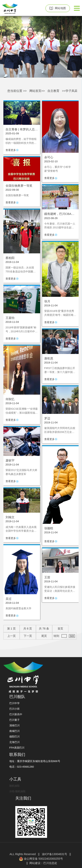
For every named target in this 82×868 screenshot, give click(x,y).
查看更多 (11, 150)
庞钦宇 (10, 460)
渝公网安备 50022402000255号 (41, 859)
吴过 (9, 599)
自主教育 (53, 91)
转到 (64, 636)
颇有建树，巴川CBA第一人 (59, 214)
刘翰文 (10, 517)
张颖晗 (49, 528)
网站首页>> (37, 91)
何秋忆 (10, 399)
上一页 (12, 636)
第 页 (12, 629)
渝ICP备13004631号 (55, 854)
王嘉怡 (10, 318)
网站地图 (58, 8)
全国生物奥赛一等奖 (19, 186)
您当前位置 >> (17, 91)
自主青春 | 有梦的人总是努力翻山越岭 (22, 130)
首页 (60, 629)
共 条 (44, 629)
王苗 (47, 577)
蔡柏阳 (10, 258)
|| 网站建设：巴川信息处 (41, 863)
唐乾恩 (49, 358)
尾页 (44, 636)
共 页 (28, 629)
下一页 (28, 636)
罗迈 (47, 418)
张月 (47, 301)
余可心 (49, 157)
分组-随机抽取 (17, 791)
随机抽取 (14, 786)
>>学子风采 (70, 91)
